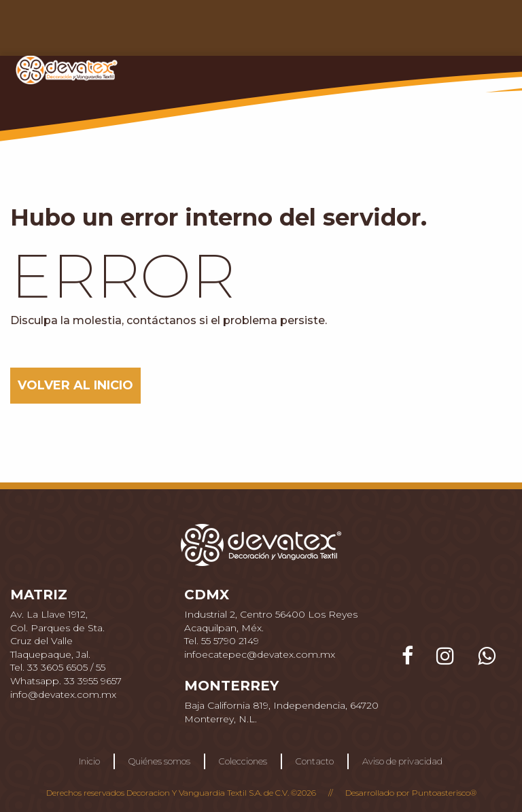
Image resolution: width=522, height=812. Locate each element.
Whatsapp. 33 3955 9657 (66, 681)
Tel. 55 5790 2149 (222, 641)
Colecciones (243, 761)
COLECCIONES (300, 32)
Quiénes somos (159, 761)
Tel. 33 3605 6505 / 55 (58, 667)
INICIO (129, 32)
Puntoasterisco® (444, 793)
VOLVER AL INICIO (75, 385)
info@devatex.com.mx (63, 694)
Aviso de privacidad (402, 761)
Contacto (315, 761)
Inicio (89, 761)
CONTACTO (381, 32)
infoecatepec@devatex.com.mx (260, 654)
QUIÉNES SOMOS (204, 32)
